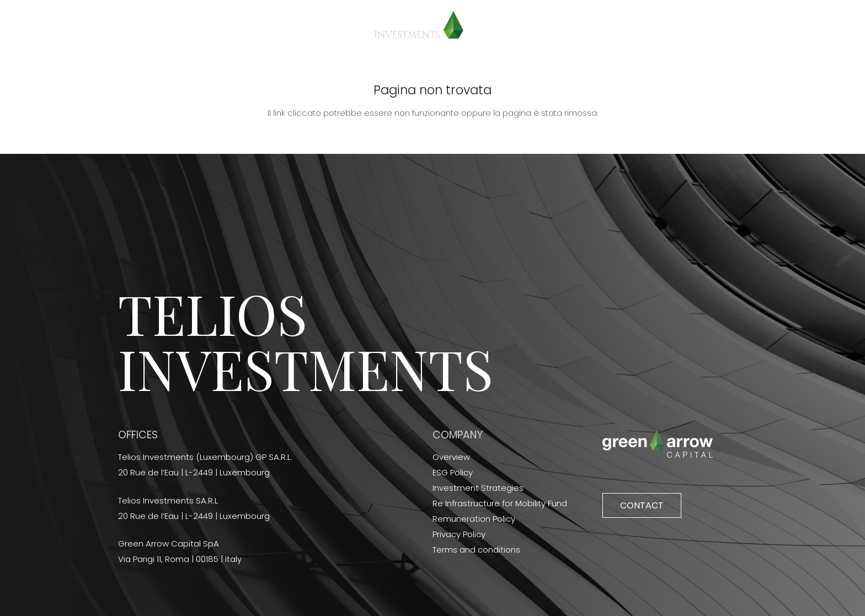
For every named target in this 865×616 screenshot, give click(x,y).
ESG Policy (453, 472)
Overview (451, 457)
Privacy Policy (459, 534)
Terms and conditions (476, 550)
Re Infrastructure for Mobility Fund (500, 503)
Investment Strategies (478, 488)
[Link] (419, 25)
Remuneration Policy (474, 519)
